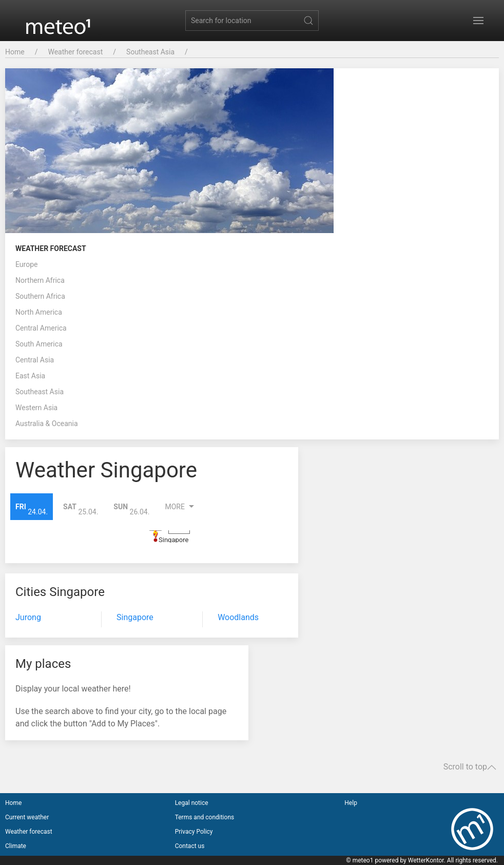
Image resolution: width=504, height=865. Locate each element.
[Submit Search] (308, 21)
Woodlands (238, 617)
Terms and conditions (205, 817)
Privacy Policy (194, 832)
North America (39, 312)
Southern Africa (40, 296)
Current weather (27, 817)
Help (351, 803)
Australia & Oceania (47, 424)
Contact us (190, 846)
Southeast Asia (150, 52)
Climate (16, 846)
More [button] (181, 507)
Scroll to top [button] (470, 767)
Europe (26, 264)
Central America (41, 328)
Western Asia (36, 408)
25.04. (81, 509)
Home (15, 52)
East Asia (30, 376)
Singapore (173, 540)
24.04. (32, 509)
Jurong (28, 617)
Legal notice (192, 803)
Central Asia (35, 360)
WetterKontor (426, 860)
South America (39, 344)
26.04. (131, 509)
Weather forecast (75, 52)
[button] (478, 21)
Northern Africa (40, 280)
